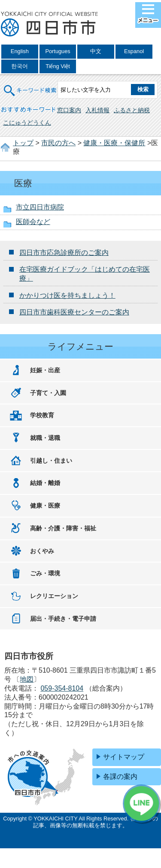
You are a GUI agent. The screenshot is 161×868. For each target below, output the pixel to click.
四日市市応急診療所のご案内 (64, 253)
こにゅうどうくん (27, 123)
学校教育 (42, 415)
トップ (23, 143)
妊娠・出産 (45, 370)
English (20, 51)
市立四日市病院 (40, 207)
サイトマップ (124, 757)
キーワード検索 (30, 85)
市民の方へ (58, 143)
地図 (27, 679)
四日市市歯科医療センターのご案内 (74, 312)
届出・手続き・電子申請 (63, 619)
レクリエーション (54, 596)
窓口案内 (69, 110)
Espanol (134, 51)
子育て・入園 (48, 393)
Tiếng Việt (58, 66)
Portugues (58, 51)
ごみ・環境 (45, 573)
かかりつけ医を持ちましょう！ (67, 295)
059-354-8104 (62, 688)
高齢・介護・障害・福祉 (63, 528)
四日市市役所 (49, 24)
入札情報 (97, 110)
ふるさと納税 (132, 110)
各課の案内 (120, 777)
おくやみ (42, 551)
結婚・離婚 (45, 483)
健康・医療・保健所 (114, 143)
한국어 (20, 66)
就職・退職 (45, 438)
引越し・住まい (51, 461)
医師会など (33, 222)
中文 (96, 51)
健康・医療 (45, 506)
